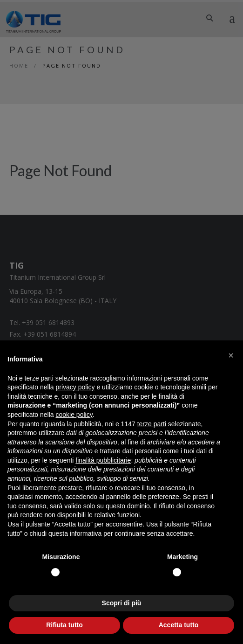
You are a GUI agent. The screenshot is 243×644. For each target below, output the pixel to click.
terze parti (152, 424)
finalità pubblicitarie (103, 460)
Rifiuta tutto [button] (64, 625)
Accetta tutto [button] (179, 625)
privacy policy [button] (75, 387)
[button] (231, 355)
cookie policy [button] (74, 415)
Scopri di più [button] (122, 603)
